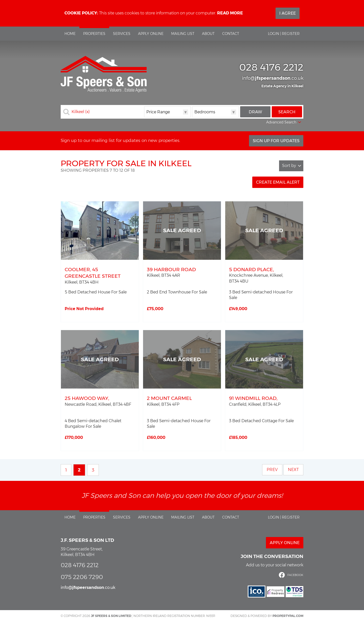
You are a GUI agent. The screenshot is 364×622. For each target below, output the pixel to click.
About (208, 34)
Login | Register (284, 34)
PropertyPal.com (288, 616)
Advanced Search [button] (284, 122)
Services (122, 34)
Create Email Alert (278, 182)
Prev (272, 470)
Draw (255, 112)
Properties (94, 34)
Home (70, 34)
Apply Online (151, 34)
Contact (231, 34)
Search (287, 112)
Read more (230, 13)
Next (293, 470)
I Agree (288, 13)
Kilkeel (81, 112)
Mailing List (183, 34)
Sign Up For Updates (276, 141)
